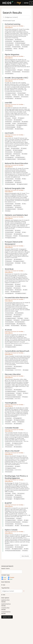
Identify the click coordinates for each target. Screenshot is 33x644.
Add (3, 585)
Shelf (10, 579)
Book (4, 579)
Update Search (7, 617)
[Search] (4, 17)
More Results (25, 556)
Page (4, 577)
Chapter (11, 577)
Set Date (3, 602)
